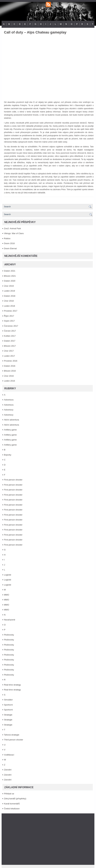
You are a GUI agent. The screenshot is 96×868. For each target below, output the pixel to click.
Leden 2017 (9, 356)
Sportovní (8, 705)
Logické (8, 575)
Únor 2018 (9, 301)
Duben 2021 (10, 271)
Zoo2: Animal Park (12, 228)
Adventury (9, 410)
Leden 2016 (9, 381)
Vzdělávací (9, 755)
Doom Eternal (10, 248)
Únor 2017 (9, 351)
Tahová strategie (12, 735)
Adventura (9, 400)
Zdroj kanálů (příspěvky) (15, 799)
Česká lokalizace (12, 809)
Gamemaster (48, 14)
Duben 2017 (10, 341)
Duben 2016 (10, 366)
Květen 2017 (10, 336)
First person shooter (13, 480)
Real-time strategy (12, 685)
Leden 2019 (9, 291)
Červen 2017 (10, 331)
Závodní (8, 770)
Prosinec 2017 (11, 311)
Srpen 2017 (9, 321)
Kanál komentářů (12, 804)
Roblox (7, 238)
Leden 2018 (9, 306)
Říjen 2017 (9, 316)
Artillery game (10, 430)
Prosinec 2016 (11, 361)
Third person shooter (14, 740)
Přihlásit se (9, 794)
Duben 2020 (10, 281)
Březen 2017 (10, 346)
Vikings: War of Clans (14, 233)
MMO (7, 595)
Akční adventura (11, 420)
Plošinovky (9, 635)
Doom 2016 (9, 243)
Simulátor (8, 700)
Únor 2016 (9, 376)
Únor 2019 (9, 286)
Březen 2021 (10, 276)
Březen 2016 (10, 371)
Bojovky (8, 455)
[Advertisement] (48, 839)
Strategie (8, 715)
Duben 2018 (10, 296)
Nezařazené (10, 620)
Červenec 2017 (11, 326)
